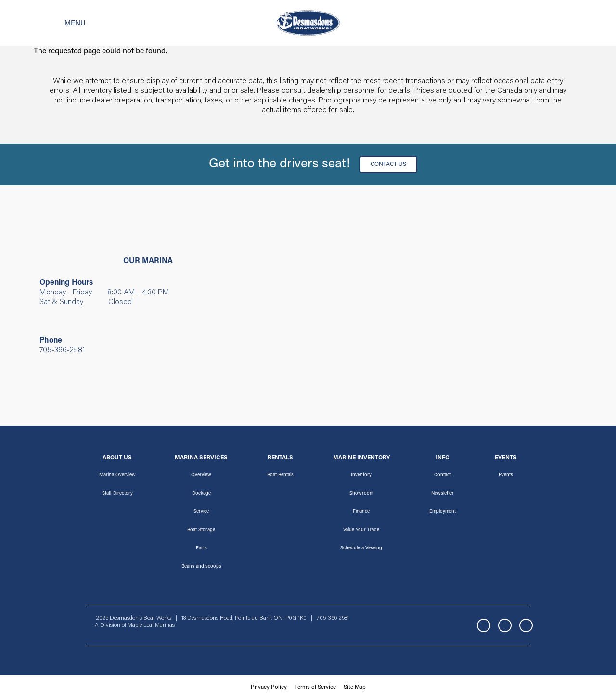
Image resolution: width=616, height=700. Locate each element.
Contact (443, 475)
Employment (443, 512)
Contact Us (388, 165)
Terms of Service (315, 687)
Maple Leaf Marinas (151, 625)
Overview (201, 475)
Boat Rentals (280, 475)
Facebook (484, 625)
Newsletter (443, 494)
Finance (361, 512)
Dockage (201, 494)
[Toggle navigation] (60, 23)
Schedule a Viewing (361, 548)
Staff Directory (117, 494)
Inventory (361, 475)
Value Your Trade (361, 530)
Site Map (355, 687)
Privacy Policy (269, 687)
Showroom (361, 494)
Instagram (505, 625)
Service (201, 512)
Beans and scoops (201, 567)
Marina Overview (117, 475)
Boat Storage (201, 530)
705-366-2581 (62, 350)
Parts (201, 548)
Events (506, 475)
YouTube (526, 625)
